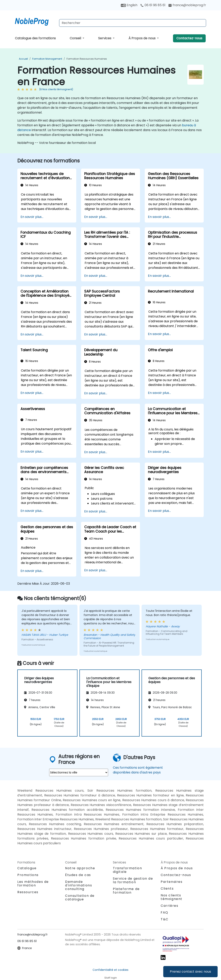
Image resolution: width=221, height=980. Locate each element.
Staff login (111, 978)
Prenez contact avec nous (190, 972)
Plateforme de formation (126, 891)
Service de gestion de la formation (133, 880)
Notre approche (80, 868)
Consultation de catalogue (80, 897)
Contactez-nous (189, 38)
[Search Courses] (133, 23)
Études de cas (78, 875)
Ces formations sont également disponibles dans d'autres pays (138, 770)
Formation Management (47, 59)
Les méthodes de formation (33, 884)
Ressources (28, 892)
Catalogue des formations (35, 38)
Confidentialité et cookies (110, 970)
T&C (165, 919)
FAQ (164, 912)
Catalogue (27, 868)
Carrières (169, 906)
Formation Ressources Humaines (87, 59)
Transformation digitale (127, 870)
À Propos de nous (142, 38)
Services (105, 38)
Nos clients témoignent (172, 897)
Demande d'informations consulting (79, 885)
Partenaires (172, 882)
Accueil (23, 59)
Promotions (28, 875)
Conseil (76, 38)
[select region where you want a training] (79, 772)
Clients (167, 889)
